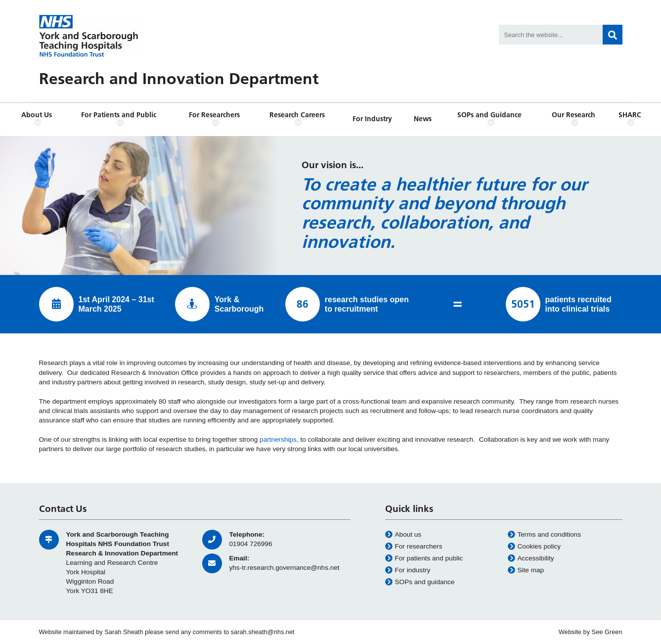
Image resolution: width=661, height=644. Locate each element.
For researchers (414, 547)
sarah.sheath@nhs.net (263, 632)
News (423, 119)
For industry (408, 570)
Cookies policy (534, 547)
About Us (38, 119)
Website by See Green (591, 632)
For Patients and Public (120, 119)
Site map (526, 570)
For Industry (372, 119)
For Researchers (216, 119)
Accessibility (531, 558)
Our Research (575, 119)
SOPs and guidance (420, 582)
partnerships (278, 439)
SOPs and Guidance (491, 119)
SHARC (631, 119)
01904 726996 (251, 544)
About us (403, 535)
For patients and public (424, 558)
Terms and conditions (544, 535)
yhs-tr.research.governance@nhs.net (285, 568)
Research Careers (298, 119)
